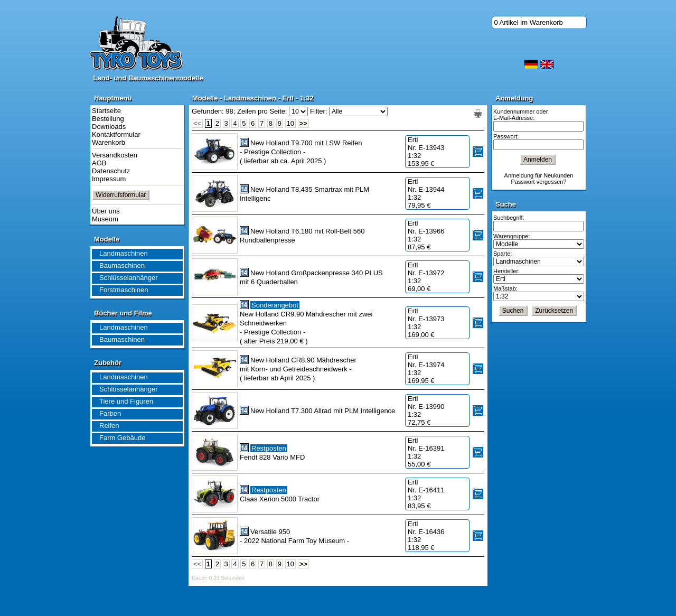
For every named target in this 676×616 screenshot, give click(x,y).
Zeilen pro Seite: (262, 111)
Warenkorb (109, 142)
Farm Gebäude (122, 438)
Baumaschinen (122, 265)
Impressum (109, 179)
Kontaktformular (116, 134)
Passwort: (506, 136)
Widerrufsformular (121, 195)
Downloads (109, 127)
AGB (99, 163)
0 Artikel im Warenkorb (529, 22)
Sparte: (503, 254)
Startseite (106, 111)
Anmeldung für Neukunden (539, 175)
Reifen (109, 426)
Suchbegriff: (509, 218)
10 (290, 123)
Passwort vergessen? (538, 182)
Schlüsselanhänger (129, 278)
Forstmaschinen (124, 290)
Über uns (106, 211)
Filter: (319, 111)
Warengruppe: (511, 236)
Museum (105, 219)
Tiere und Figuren (126, 401)
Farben (110, 413)
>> (303, 123)
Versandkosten (115, 155)
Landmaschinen (124, 253)
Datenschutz (111, 171)
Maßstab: (505, 288)
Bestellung (108, 119)
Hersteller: (506, 271)
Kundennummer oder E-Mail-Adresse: (520, 115)
